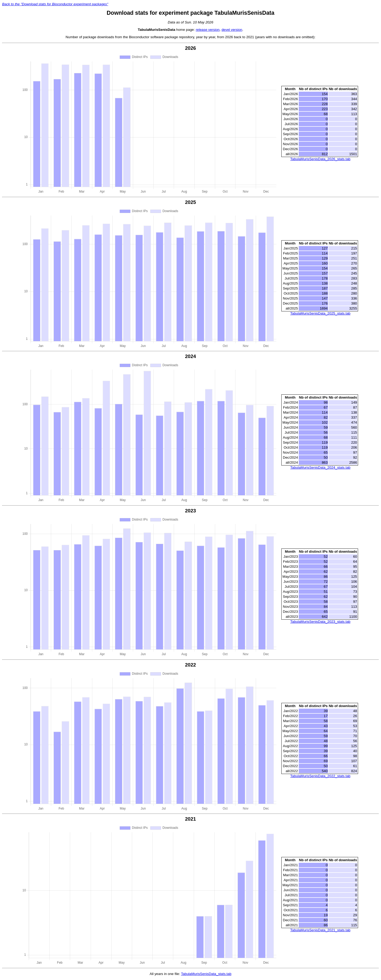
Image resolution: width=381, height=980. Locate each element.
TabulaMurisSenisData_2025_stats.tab (320, 313)
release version (208, 30)
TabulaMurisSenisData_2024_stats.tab (320, 468)
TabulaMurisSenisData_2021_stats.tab (320, 931)
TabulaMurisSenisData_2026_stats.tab (320, 159)
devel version (232, 30)
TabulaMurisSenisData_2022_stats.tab (320, 776)
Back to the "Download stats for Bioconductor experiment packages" (55, 4)
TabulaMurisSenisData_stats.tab (206, 974)
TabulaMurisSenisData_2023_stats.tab (320, 622)
